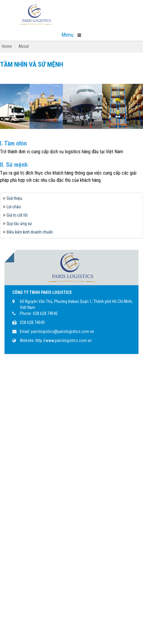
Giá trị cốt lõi (17, 215)
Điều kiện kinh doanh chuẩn (30, 232)
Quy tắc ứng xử (19, 224)
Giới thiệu (14, 198)
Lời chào (14, 207)
